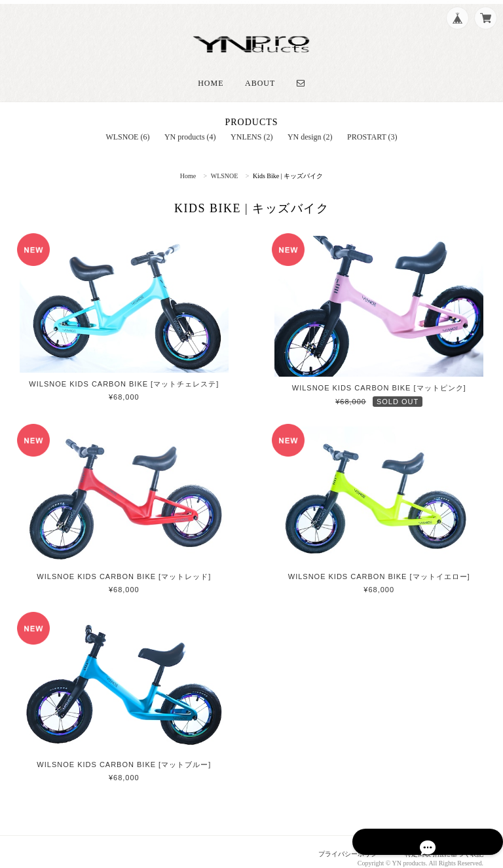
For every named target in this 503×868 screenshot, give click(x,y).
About (260, 71)
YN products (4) (190, 124)
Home (211, 71)
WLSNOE (225, 163)
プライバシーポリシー (340, 842)
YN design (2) (310, 124)
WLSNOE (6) (127, 124)
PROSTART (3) (372, 124)
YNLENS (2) (251, 124)
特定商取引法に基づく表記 (440, 842)
